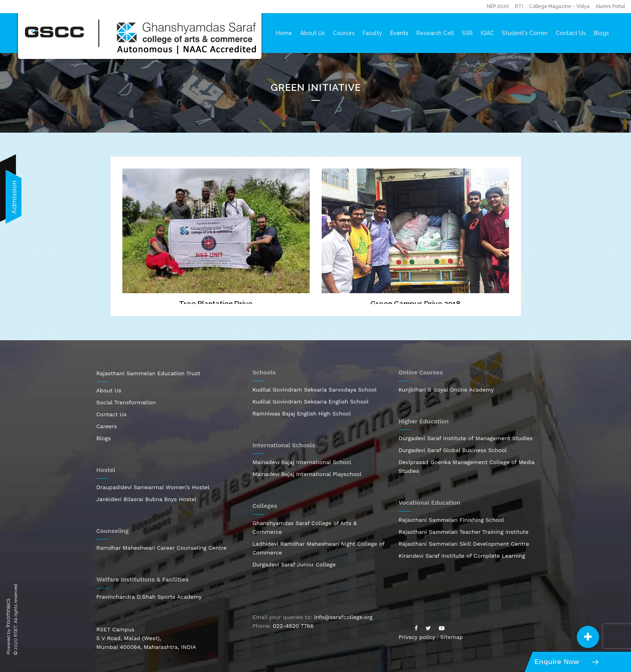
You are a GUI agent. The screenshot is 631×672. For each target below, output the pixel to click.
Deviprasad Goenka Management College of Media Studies (467, 466)
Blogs (602, 33)
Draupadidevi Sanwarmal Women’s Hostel (153, 487)
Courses (344, 33)
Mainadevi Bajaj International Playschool (307, 474)
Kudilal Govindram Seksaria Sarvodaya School (315, 390)
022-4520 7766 (293, 626)
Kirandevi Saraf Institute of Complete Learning (462, 556)
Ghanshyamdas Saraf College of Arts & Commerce (305, 527)
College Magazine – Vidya (559, 6)
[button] (588, 637)
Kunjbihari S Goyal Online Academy (446, 390)
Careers (107, 426)
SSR (467, 33)
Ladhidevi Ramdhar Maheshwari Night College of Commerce (318, 548)
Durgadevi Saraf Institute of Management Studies (466, 438)
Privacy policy (417, 637)
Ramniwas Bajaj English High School (302, 413)
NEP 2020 (498, 6)
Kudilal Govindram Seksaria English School (311, 402)
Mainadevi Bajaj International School (302, 462)
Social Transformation (126, 402)
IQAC (487, 33)
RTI (519, 6)
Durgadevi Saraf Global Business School (453, 450)
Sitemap (452, 637)
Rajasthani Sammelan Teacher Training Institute (464, 532)
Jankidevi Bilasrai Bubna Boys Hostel (146, 499)
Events (399, 33)
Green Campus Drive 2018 (415, 304)
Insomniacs (8, 613)
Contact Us (571, 33)
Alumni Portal (610, 6)
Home (284, 33)
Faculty (373, 33)
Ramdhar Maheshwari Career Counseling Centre (162, 548)
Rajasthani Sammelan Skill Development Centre (464, 544)
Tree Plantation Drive (216, 304)
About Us (313, 33)
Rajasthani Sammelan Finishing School (451, 520)
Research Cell (435, 33)
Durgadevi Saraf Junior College (294, 564)
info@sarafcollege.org (343, 617)
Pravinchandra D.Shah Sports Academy (149, 597)
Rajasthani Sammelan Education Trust (148, 373)
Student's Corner (525, 33)
